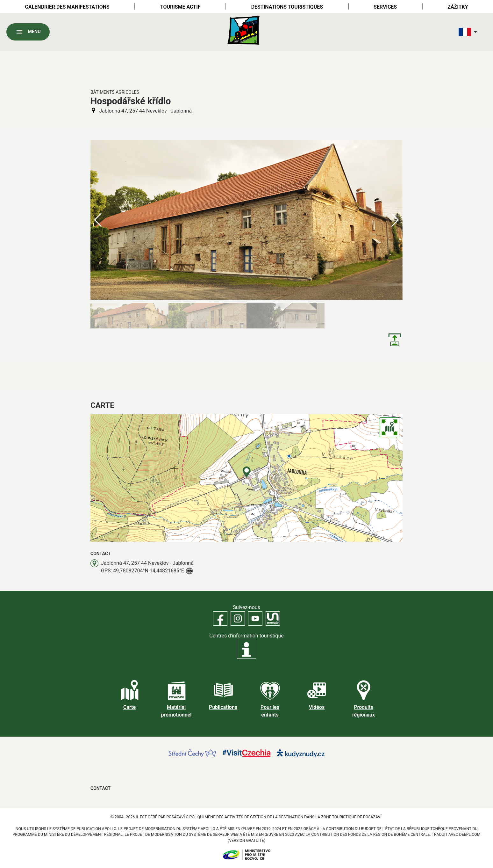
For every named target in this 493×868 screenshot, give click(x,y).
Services (385, 7)
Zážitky (458, 7)
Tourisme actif (180, 7)
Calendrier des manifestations (67, 7)
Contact (100, 788)
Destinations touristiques (287, 7)
